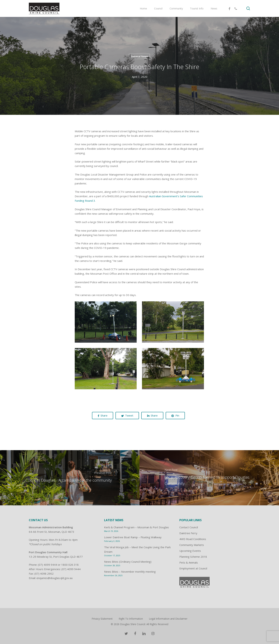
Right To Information (131, 619)
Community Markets (192, 545)
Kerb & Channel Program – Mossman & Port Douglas (136, 527)
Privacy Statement (102, 619)
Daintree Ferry (188, 533)
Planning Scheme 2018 (193, 557)
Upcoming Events (190, 551)
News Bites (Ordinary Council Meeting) (128, 562)
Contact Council (189, 527)
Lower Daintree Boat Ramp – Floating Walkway (133, 537)
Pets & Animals (189, 562)
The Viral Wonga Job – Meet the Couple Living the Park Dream (137, 549)
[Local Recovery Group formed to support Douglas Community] (209, 478)
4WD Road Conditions (193, 539)
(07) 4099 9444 (48, 565)
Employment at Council (193, 568)
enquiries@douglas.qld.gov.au (55, 578)
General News (139, 56)
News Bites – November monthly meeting (130, 572)
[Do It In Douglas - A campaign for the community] (70, 478)
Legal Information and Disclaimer (168, 619)
